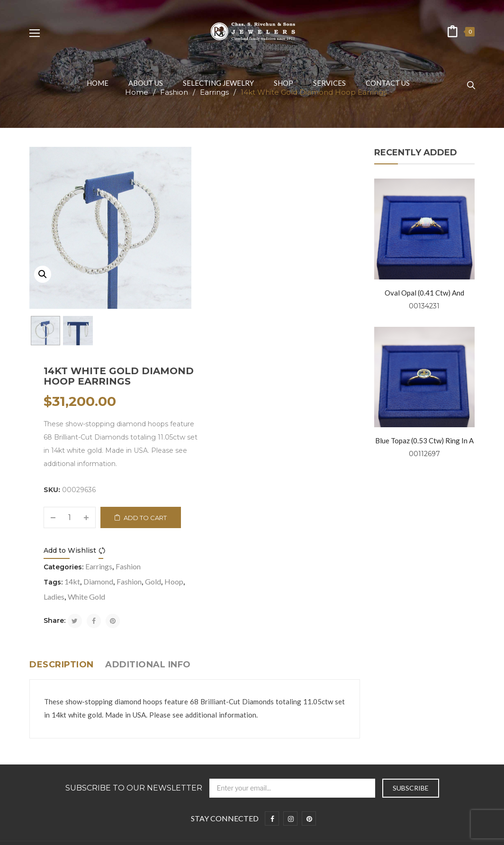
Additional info (148, 449)
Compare (265, 336)
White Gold (248, 382)
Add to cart (307, 303)
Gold (315, 366)
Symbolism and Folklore (63, 728)
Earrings (261, 351)
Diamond (260, 366)
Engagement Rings (57, 742)
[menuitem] (98, 83)
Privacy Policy (49, 684)
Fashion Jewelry (53, 772)
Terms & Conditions (59, 698)
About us (43, 669)
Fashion (290, 351)
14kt (234, 366)
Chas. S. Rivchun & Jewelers (173, 833)
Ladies (216, 382)
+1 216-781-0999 (308, 713)
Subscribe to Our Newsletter (134, 573)
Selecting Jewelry (55, 713)
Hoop (336, 366)
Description (62, 449)
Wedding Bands (53, 757)
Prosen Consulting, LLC (391, 833)
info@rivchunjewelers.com (315, 692)
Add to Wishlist (232, 335)
